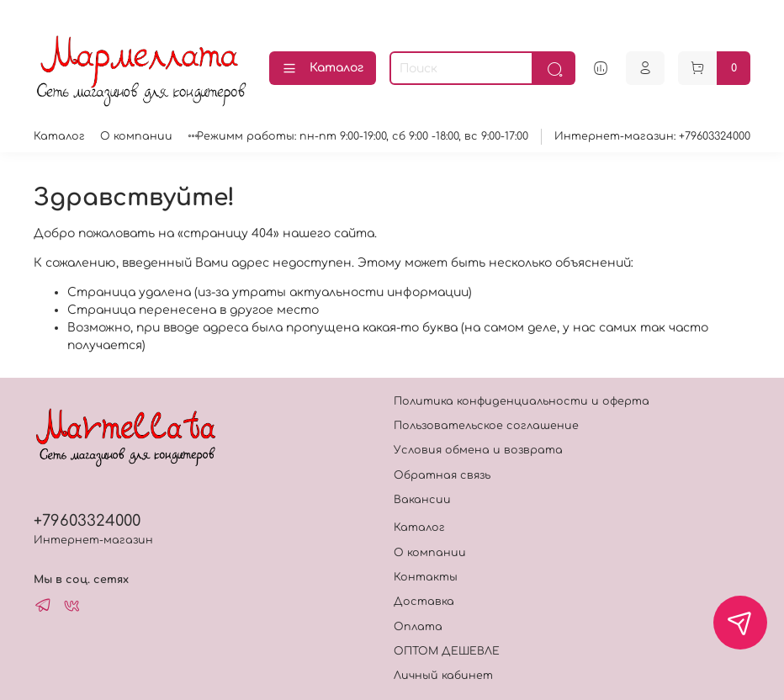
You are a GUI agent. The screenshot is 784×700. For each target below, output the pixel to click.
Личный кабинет (443, 676)
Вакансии (422, 500)
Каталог (323, 69)
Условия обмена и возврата (478, 450)
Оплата (418, 627)
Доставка (424, 602)
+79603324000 (87, 521)
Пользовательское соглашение (486, 426)
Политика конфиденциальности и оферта (522, 401)
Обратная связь (442, 475)
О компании (136, 136)
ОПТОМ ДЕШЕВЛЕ (447, 651)
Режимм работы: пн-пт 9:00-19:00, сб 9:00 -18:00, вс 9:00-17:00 (363, 136)
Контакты (426, 577)
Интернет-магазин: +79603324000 (652, 136)
